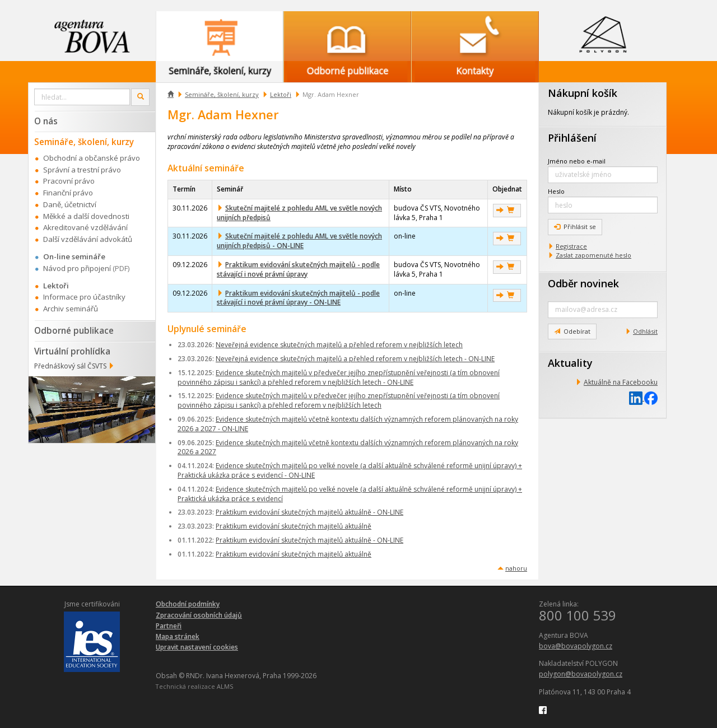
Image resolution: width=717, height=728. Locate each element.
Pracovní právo (69, 181)
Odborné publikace (74, 330)
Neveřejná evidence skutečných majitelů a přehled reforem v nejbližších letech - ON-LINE (355, 359)
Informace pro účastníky (84, 297)
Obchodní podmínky (188, 604)
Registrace (571, 246)
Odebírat (572, 331)
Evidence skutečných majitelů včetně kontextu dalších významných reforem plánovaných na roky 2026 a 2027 (348, 447)
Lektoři (281, 94)
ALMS (225, 686)
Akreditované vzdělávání (85, 227)
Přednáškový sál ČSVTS (70, 366)
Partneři (169, 626)
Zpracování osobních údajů (199, 615)
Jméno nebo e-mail (577, 161)
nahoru (516, 568)
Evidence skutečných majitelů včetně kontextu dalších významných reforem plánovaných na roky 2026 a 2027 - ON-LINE (348, 424)
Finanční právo (68, 193)
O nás (46, 121)
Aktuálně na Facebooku (621, 382)
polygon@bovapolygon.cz (581, 674)
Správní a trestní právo (82, 170)
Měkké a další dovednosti (86, 216)
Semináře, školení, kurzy (222, 94)
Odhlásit (645, 331)
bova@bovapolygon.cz (576, 646)
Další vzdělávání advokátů (88, 239)
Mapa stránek (178, 636)
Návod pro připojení (77, 268)
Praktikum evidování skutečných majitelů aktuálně (294, 526)
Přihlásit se (575, 227)
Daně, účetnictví (70, 204)
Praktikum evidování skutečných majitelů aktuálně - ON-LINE (309, 512)
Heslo (556, 191)
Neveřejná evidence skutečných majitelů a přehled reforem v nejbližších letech (339, 345)
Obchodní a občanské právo (92, 158)
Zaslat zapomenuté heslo (593, 255)
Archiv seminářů (71, 309)
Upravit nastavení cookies (197, 647)
